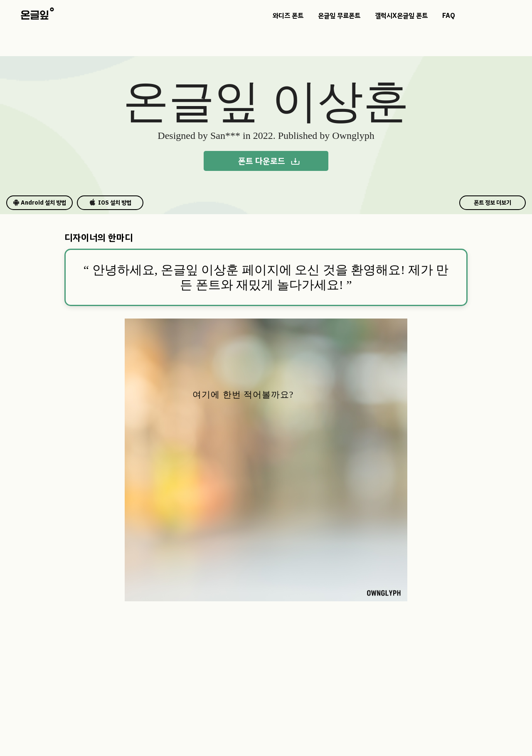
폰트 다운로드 (269, 161)
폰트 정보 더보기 (493, 203)
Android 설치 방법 (39, 203)
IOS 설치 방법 (110, 203)
